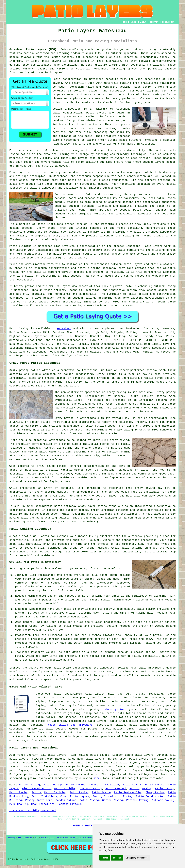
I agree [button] (105, 858)
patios (30, 286)
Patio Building (65, 789)
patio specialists (68, 694)
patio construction (67, 113)
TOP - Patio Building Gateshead (33, 811)
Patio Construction (150, 796)
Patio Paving (76, 785)
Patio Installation (66, 838)
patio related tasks (99, 733)
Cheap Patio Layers (75, 796)
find (20, 755)
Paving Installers (106, 796)
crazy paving (124, 430)
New (20, 838)
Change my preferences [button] (137, 858)
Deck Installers (43, 804)
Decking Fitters (69, 804)
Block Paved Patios (37, 789)
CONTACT (154, 22)
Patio (13, 329)
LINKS (133, 22)
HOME (124, 22)
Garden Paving (30, 785)
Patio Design (53, 785)
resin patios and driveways (70, 725)
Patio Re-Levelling (128, 792)
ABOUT (143, 22)
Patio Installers (44, 796)
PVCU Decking (19, 804)
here (96, 778)
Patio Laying (165, 789)
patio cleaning (60, 705)
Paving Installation (104, 785)
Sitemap (12, 838)
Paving (147, 789)
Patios (134, 789)
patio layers (51, 61)
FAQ (36, 838)
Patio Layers (132, 785)
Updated (28, 838)
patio (122, 176)
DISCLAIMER (168, 22)
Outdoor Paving (91, 789)
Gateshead (64, 329)
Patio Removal (116, 789)
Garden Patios (66, 800)
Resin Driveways (86, 838)
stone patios (114, 709)
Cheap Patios (155, 792)
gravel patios (112, 729)
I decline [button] (117, 858)
